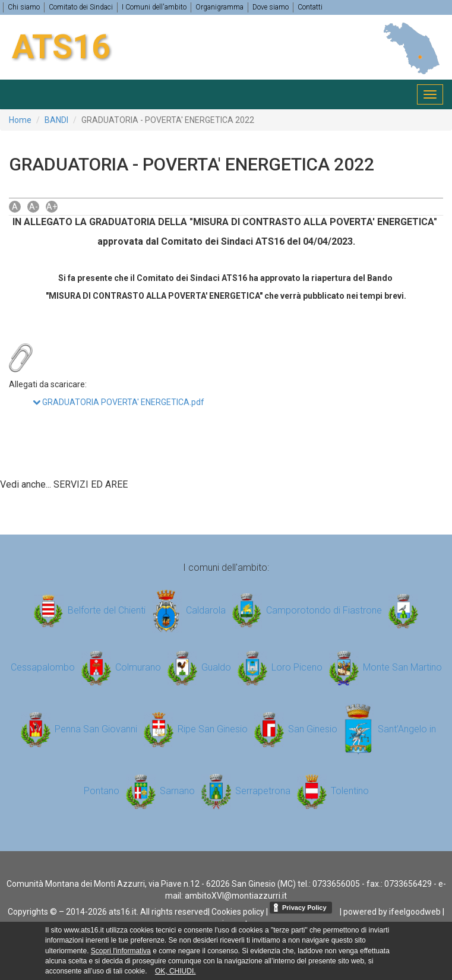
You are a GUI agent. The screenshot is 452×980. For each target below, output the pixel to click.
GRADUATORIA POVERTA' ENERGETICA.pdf (118, 402)
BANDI (56, 120)
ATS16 (61, 47)
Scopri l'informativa (121, 951)
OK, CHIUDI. (176, 971)
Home (20, 120)
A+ (52, 207)
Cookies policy (238, 912)
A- (34, 207)
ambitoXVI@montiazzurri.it (236, 896)
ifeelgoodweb (415, 912)
